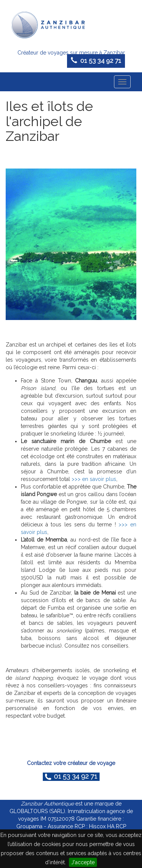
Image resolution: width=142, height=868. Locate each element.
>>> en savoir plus (94, 479)
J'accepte (83, 862)
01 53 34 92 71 (96, 61)
